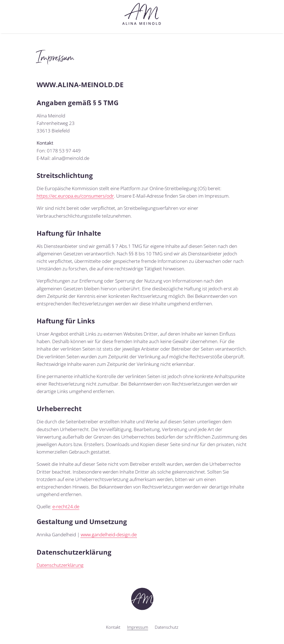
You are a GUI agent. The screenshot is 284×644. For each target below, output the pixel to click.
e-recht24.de (66, 506)
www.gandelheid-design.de (109, 534)
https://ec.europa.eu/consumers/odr (75, 196)
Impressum (138, 627)
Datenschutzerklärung (60, 565)
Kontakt (113, 627)
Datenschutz (167, 627)
